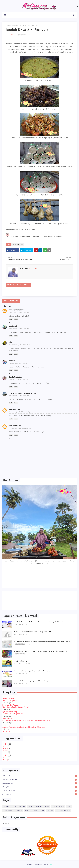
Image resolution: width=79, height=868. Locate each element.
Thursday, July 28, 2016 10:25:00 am (20, 428)
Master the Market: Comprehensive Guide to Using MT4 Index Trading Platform (43, 651)
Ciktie (11, 342)
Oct (6, 757)
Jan (6, 753)
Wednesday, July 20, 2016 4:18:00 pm (20, 412)
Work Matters (40, 794)
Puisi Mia (19, 810)
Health (47, 806)
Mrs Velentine (14, 409)
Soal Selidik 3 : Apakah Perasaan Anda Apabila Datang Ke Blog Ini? (39, 622)
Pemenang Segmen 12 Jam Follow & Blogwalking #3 (32, 632)
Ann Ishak (13, 326)
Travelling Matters (40, 791)
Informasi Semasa (58, 806)
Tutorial (50, 810)
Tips (43, 810)
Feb (6, 751)
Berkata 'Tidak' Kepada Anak (13, 714)
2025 (7, 744)
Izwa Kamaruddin (16, 310)
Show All (6, 732)
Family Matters (40, 783)
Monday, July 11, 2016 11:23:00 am (19, 345)
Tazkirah (36, 810)
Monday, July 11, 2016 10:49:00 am (19, 329)
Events (30, 806)
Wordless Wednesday (63, 810)
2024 (7, 755)
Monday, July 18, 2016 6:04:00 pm (19, 396)
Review (27, 810)
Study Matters (40, 787)
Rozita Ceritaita (15, 377)
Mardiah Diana (15, 426)
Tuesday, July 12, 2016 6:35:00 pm (19, 363)
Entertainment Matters (40, 780)
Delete (16, 319)
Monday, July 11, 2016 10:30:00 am (19, 312)
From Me (39, 806)
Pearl (69, 806)
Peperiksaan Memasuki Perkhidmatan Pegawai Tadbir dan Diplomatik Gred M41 (43, 642)
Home (8, 26)
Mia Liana (12, 35)
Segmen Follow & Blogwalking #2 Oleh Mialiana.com (33, 671)
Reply (11, 319)
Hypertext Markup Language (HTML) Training (31, 681)
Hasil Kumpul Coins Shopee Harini (16, 707)
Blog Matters (40, 776)
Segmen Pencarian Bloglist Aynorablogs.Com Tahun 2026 (24, 727)
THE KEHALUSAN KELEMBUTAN (22, 393)
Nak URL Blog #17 (20, 661)
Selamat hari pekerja (10, 701)
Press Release (8, 810)
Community (8, 806)
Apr (6, 746)
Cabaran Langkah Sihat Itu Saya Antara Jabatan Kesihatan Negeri (27, 720)
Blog (52, 865)
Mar (7, 748)
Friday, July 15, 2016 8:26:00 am (18, 380)
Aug (7, 760)
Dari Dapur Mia (16, 26)
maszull (12, 361)
